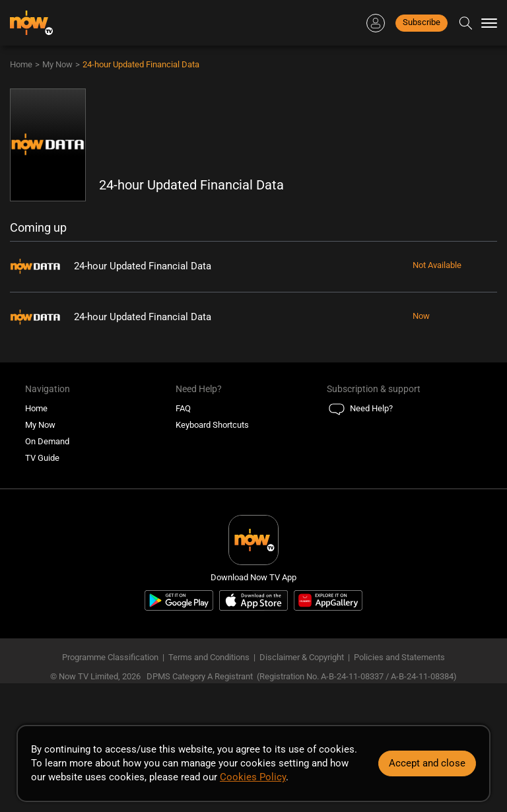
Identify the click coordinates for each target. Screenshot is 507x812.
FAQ (183, 408)
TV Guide (42, 458)
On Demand (47, 441)
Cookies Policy (253, 777)
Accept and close (427, 763)
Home (21, 64)
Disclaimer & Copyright (302, 657)
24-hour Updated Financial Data (141, 64)
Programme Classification (110, 657)
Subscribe (422, 22)
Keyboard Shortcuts (212, 425)
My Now (57, 64)
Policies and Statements (399, 657)
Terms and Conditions (209, 657)
